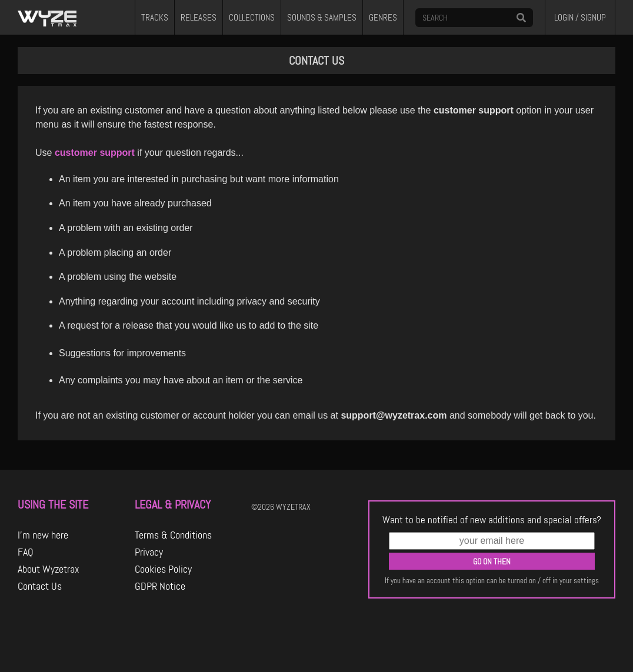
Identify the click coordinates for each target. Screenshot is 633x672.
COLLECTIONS (252, 18)
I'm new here (43, 535)
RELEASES (199, 18)
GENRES (383, 18)
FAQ (26, 552)
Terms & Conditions (173, 535)
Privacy (149, 552)
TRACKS (155, 18)
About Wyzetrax (49, 569)
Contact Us (40, 586)
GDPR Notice (160, 586)
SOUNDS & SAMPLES (322, 18)
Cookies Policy (163, 569)
